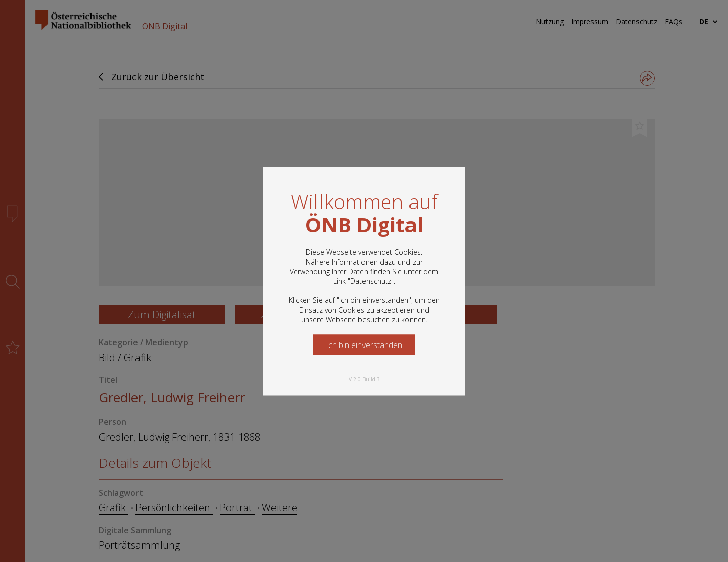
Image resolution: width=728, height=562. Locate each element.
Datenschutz (371, 280)
